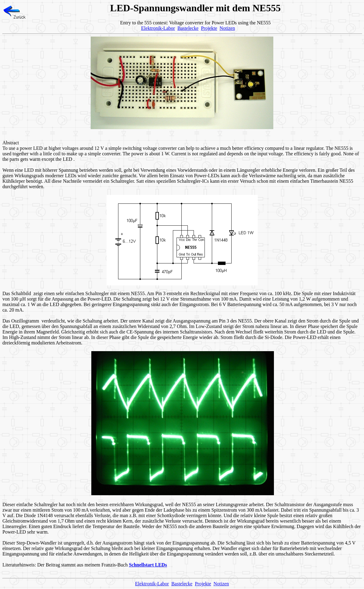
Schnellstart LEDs (148, 565)
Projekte (209, 28)
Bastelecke (188, 28)
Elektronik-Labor (158, 28)
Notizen (228, 28)
